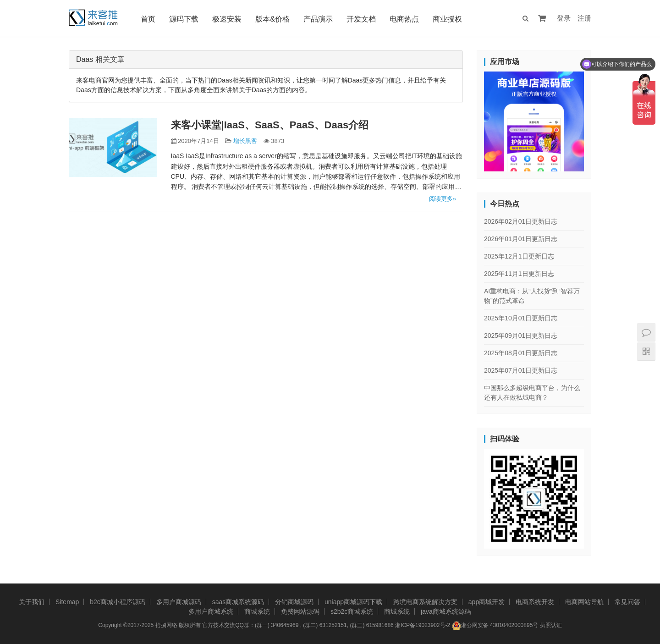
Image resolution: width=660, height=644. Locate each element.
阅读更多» (443, 199)
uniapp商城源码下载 (353, 602)
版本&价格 (272, 19)
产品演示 (318, 19)
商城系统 (257, 611)
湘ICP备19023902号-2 (423, 625)
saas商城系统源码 (238, 602)
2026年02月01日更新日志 (521, 221)
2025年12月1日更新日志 (519, 256)
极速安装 (227, 19)
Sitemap (67, 602)
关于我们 (32, 602)
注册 (584, 18)
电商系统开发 (535, 602)
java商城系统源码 (446, 611)
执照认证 (551, 625)
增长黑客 (245, 141)
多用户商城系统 (211, 611)
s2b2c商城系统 (352, 611)
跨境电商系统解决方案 (425, 602)
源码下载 (184, 19)
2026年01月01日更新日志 (521, 239)
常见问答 (627, 602)
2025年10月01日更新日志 (521, 318)
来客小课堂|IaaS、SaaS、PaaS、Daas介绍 (270, 125)
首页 (148, 19)
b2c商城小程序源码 (118, 602)
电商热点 (404, 19)
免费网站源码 (300, 611)
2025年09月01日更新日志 (521, 336)
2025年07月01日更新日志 (521, 370)
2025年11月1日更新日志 (519, 274)
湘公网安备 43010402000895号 (495, 626)
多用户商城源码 (179, 602)
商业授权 (447, 19)
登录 (564, 18)
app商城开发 (487, 602)
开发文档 (361, 19)
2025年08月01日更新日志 (521, 353)
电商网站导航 (584, 602)
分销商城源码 (294, 602)
